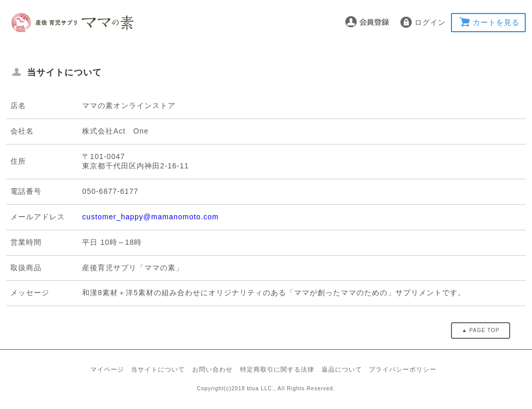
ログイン (430, 22)
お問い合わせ (212, 370)
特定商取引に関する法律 (277, 370)
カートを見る (496, 22)
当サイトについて (158, 370)
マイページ (107, 370)
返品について (342, 370)
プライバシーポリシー (403, 370)
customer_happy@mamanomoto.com (150, 217)
